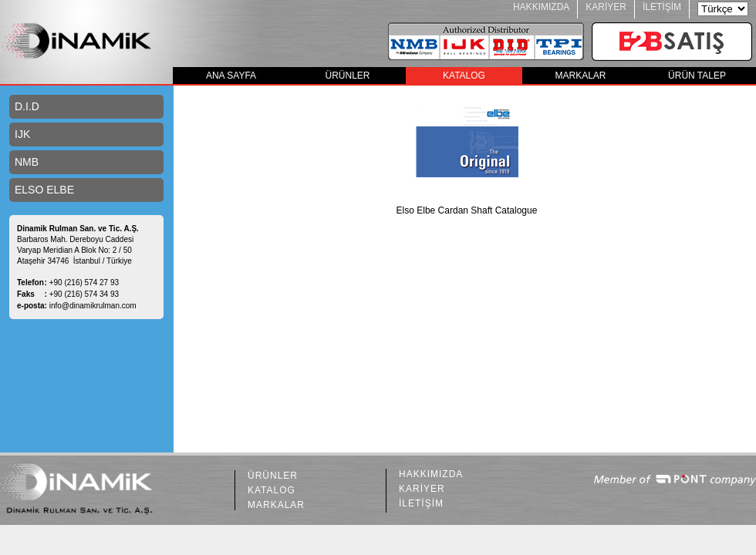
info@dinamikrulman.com (93, 306)
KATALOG (464, 76)
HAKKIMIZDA (541, 7)
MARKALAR (580, 76)
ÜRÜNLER (347, 76)
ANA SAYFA (231, 76)
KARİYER (606, 7)
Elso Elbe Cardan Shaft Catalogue (467, 210)
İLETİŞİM (662, 7)
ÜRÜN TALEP (697, 76)
